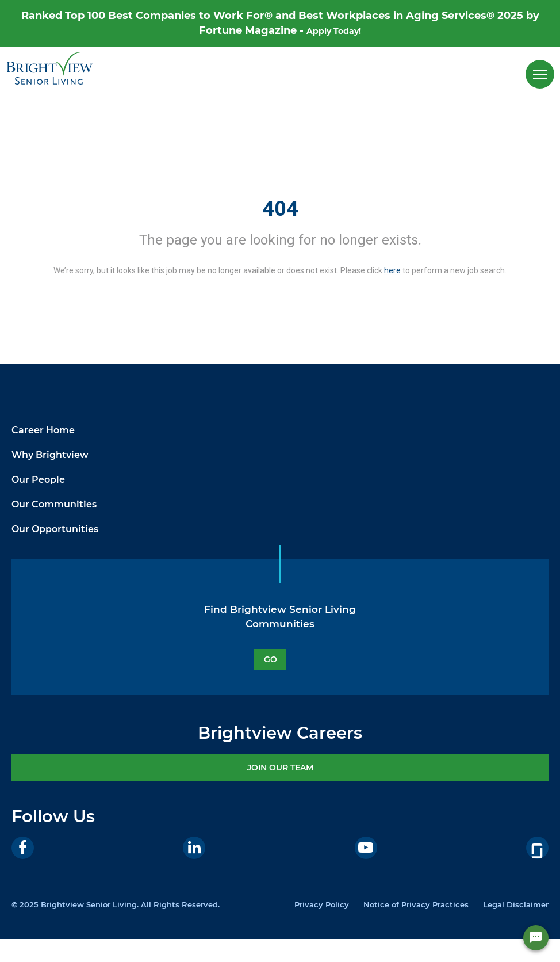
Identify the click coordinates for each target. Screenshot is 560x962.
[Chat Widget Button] (536, 938)
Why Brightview (50, 455)
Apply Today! (334, 31)
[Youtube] (366, 848)
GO (271, 659)
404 (280, 209)
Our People (38, 480)
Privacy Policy (322, 904)
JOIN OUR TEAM (280, 768)
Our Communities (54, 504)
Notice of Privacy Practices (416, 904)
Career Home (43, 430)
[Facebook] (23, 848)
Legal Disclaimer (516, 904)
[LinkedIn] (194, 848)
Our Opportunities (55, 529)
